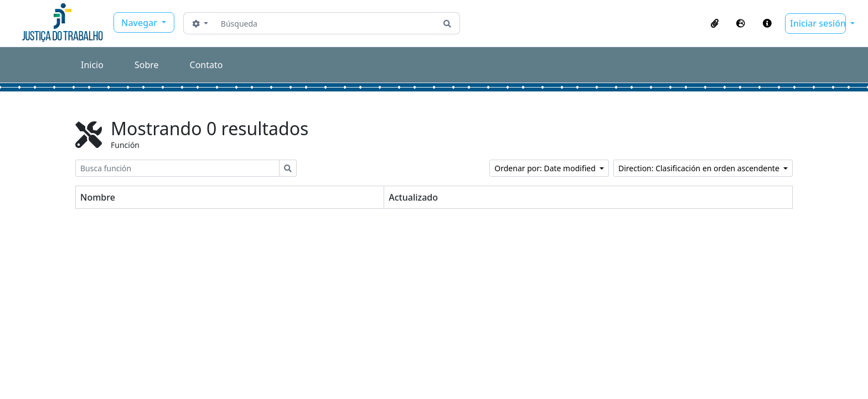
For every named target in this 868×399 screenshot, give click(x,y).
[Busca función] (177, 168)
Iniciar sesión (818, 23)
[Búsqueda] (326, 23)
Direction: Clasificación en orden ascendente (700, 168)
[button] (715, 23)
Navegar (140, 23)
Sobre (147, 65)
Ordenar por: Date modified (546, 168)
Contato (206, 65)
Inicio (92, 65)
